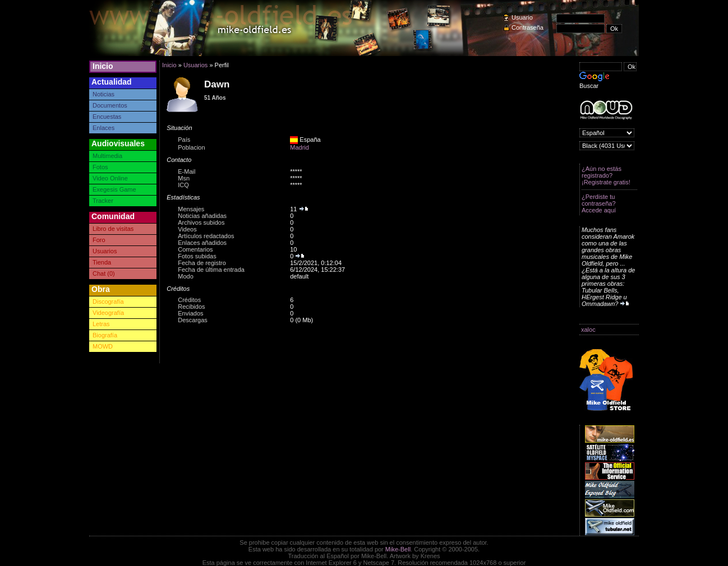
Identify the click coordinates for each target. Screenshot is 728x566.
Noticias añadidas (202, 216)
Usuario (522, 17)
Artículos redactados (206, 236)
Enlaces (103, 128)
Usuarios (105, 251)
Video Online (110, 178)
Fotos (100, 167)
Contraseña (527, 27)
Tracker (103, 201)
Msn (184, 178)
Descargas (193, 320)
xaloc (588, 330)
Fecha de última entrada (211, 270)
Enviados (190, 313)
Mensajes (191, 209)
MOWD (103, 346)
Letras (101, 324)
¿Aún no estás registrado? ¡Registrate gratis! (606, 175)
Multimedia (107, 156)
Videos (187, 229)
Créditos (189, 300)
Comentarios (195, 249)
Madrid (300, 147)
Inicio (103, 66)
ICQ (183, 185)
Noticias (103, 94)
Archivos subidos (201, 222)
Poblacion (191, 147)
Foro (99, 240)
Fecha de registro (202, 263)
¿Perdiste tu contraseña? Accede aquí (599, 203)
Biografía (105, 335)
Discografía (108, 301)
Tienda (102, 262)
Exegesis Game (114, 189)
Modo (186, 276)
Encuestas (107, 117)
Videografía (108, 313)
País (184, 140)
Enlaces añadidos (202, 243)
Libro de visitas (113, 229)
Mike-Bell (398, 549)
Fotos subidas (197, 256)
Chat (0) (104, 273)
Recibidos (191, 307)
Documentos (110, 105)
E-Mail (186, 171)
